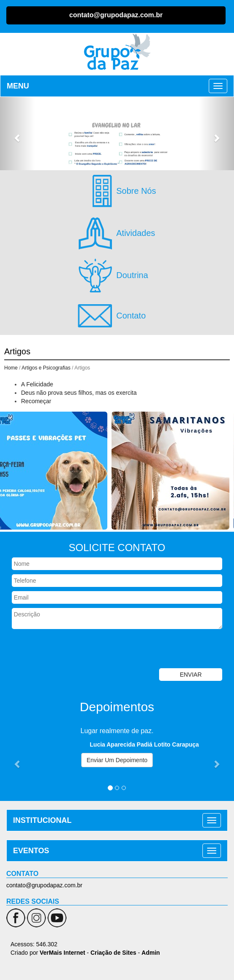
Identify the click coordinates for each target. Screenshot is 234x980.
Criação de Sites (113, 953)
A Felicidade (37, 384)
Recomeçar (36, 401)
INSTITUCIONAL (42, 820)
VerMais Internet (62, 953)
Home (11, 368)
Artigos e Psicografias (46, 368)
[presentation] (64, 650)
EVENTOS (31, 851)
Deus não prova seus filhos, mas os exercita (79, 393)
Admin (151, 953)
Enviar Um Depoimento (117, 760)
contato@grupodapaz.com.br (116, 15)
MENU (18, 86)
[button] (17, 134)
